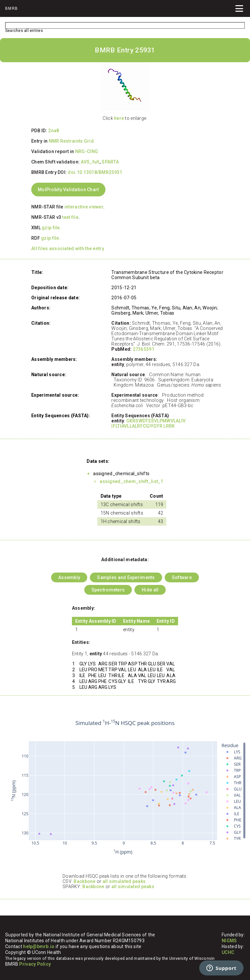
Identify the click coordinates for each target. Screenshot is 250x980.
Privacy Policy (35, 964)
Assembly (69, 577)
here (119, 118)
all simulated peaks (124, 881)
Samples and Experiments (126, 577)
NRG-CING (87, 151)
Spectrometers (108, 590)
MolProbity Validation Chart (68, 190)
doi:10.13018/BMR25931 (95, 172)
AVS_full (90, 162)
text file (70, 217)
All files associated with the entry (68, 249)
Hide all (150, 590)
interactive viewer (84, 207)
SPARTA (110, 162)
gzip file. (51, 228)
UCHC (228, 952)
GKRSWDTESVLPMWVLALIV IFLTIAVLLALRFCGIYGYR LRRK (148, 423)
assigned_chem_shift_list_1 (131, 481)
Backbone (84, 881)
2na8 (54, 131)
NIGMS (229, 941)
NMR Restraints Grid (71, 141)
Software (182, 577)
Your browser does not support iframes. (125, 788)
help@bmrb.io (39, 946)
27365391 (144, 349)
